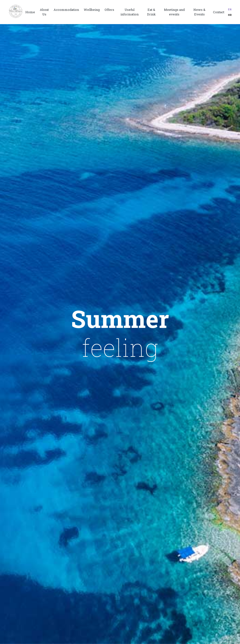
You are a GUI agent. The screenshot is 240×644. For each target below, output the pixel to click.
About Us (44, 12)
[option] (120, 334)
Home (30, 12)
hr (230, 15)
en (230, 9)
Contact (219, 12)
